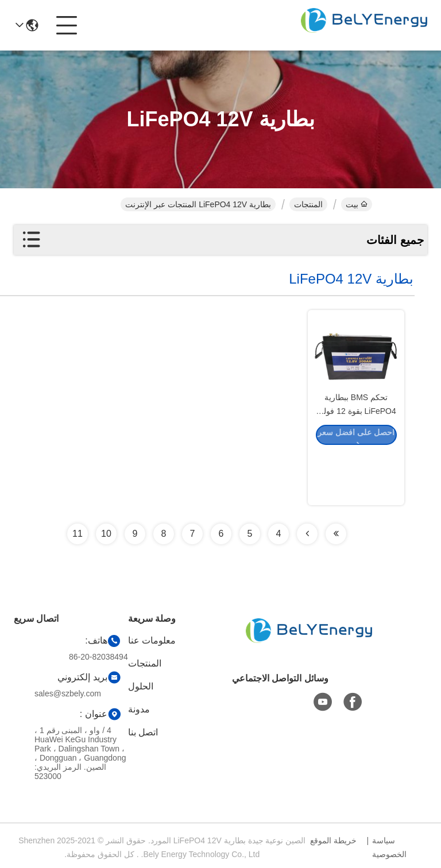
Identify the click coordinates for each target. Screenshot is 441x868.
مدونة (139, 709)
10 (106, 534)
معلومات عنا (152, 640)
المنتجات (308, 204)
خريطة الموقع (333, 840)
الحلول (141, 686)
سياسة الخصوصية (389, 847)
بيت (357, 204)
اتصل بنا (143, 732)
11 (78, 534)
